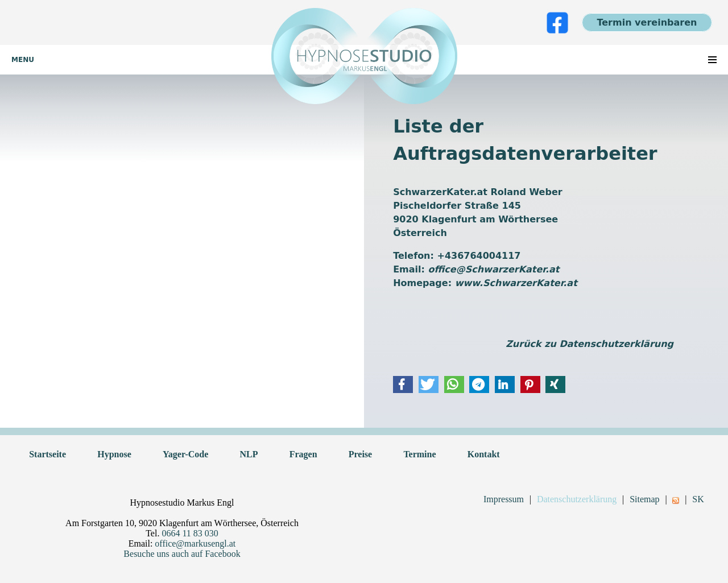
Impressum (504, 499)
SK (698, 499)
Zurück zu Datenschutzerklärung (590, 344)
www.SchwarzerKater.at (516, 283)
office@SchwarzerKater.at (494, 269)
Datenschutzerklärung (577, 499)
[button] (403, 384)
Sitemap (644, 499)
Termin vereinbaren (647, 22)
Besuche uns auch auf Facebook (182, 554)
